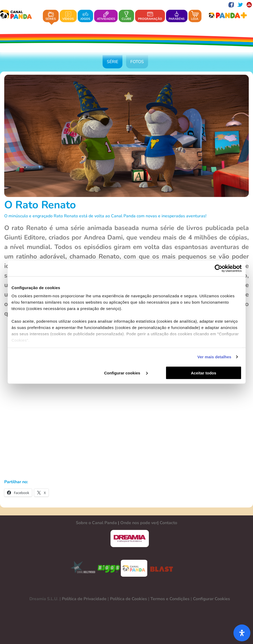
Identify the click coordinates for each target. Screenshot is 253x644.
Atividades (106, 16)
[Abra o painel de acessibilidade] (242, 633)
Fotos (137, 62)
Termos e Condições (170, 599)
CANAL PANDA (134, 568)
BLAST (160, 568)
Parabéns (177, 16)
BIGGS (109, 568)
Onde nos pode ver (139, 523)
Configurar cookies (126, 373)
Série (112, 62)
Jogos (85, 16)
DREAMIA (130, 539)
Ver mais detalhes (214, 357)
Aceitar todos (204, 373)
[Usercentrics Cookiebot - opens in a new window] (218, 268)
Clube (126, 16)
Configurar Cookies (211, 599)
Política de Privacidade (84, 599)
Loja (195, 16)
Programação (150, 16)
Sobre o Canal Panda (96, 523)
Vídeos (68, 16)
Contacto (168, 523)
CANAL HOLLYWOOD (81, 568)
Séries (51, 16)
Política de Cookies (128, 599)
